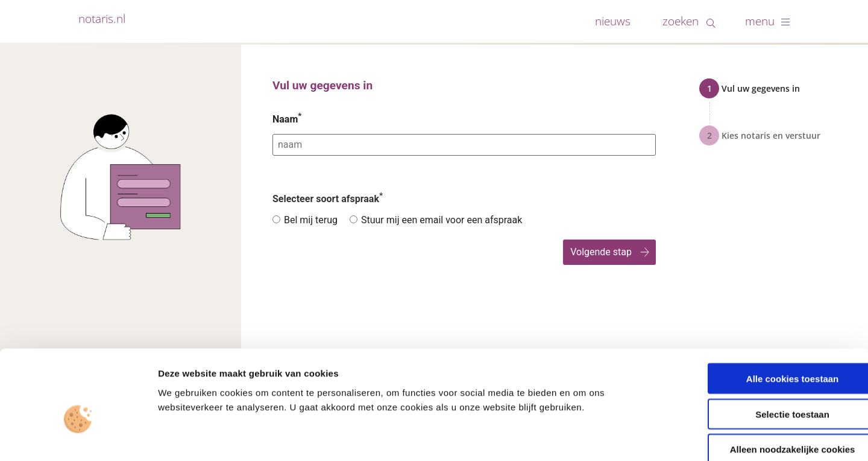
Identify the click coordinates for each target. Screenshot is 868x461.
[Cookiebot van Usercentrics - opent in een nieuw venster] (78, 437)
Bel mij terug (311, 220)
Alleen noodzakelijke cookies (767, 384)
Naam (287, 119)
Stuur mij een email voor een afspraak (442, 220)
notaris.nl (102, 18)
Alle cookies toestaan (767, 313)
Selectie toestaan (768, 348)
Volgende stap (601, 252)
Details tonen (651, 437)
